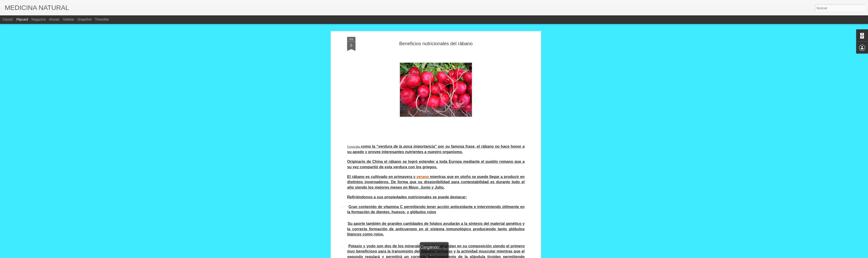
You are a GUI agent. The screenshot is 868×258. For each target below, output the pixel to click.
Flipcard (22, 19)
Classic (8, 19)
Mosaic (54, 19)
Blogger (452, 255)
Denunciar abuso (468, 255)
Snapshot (85, 19)
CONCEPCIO (457, 211)
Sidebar (69, 19)
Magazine (39, 19)
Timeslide (102, 19)
